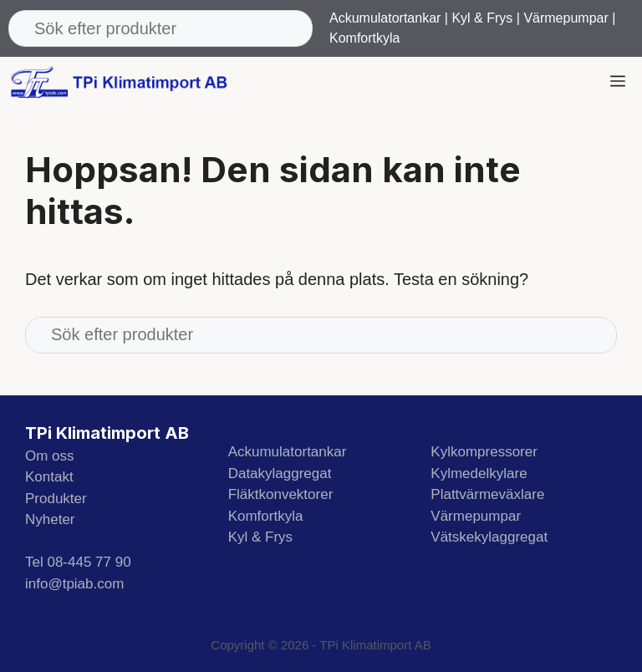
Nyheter (50, 519)
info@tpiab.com (74, 584)
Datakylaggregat (280, 473)
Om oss (50, 456)
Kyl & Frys (482, 18)
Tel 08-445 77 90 (78, 562)
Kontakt (49, 477)
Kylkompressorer (484, 452)
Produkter (56, 499)
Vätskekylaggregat (489, 537)
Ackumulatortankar (385, 18)
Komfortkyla (364, 38)
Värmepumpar (566, 18)
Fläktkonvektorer (281, 494)
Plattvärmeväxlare (487, 494)
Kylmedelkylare (479, 473)
